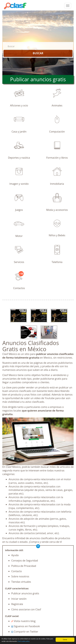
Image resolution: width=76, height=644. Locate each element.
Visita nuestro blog (23, 621)
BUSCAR (38, 53)
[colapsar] (68, 6)
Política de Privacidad (24, 566)
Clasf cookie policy (24, 641)
